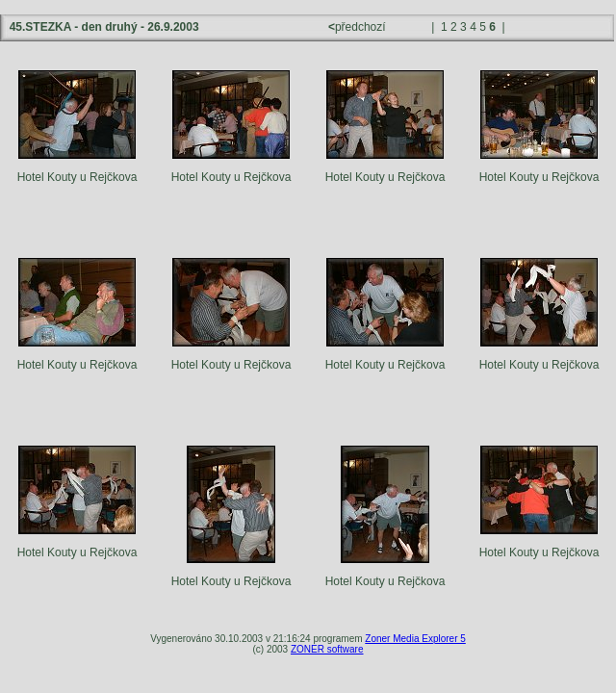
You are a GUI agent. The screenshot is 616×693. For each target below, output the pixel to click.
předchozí (359, 27)
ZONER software (327, 649)
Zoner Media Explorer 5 (415, 639)
